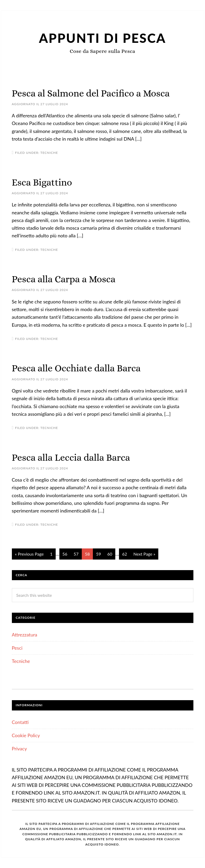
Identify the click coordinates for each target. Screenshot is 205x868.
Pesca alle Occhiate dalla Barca (76, 368)
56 (65, 554)
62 (125, 554)
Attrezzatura (25, 635)
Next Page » (144, 554)
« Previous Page (29, 554)
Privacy (19, 749)
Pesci (17, 648)
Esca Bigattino (42, 182)
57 (76, 554)
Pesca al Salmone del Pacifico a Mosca (91, 93)
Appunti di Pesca (103, 38)
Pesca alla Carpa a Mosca (64, 279)
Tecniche (49, 153)
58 (87, 554)
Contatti (20, 722)
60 (110, 554)
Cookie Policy (26, 735)
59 (99, 554)
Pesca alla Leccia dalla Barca (71, 457)
